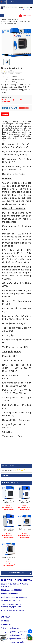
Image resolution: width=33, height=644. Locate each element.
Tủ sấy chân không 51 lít (25, 530)
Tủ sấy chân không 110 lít (8, 558)
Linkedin (18, 74)
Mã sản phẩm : (7, 77)
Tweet (11, 74)
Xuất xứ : (8, 79)
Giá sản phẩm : (7, 97)
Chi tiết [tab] (5, 114)
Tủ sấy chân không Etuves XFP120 (9, 502)
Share (4, 74)
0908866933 (27, 16)
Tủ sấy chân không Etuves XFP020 (9, 530)
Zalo (30, 631)
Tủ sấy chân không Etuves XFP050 (24, 502)
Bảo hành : (8, 82)
